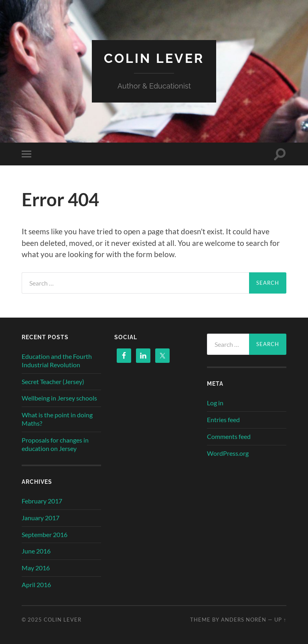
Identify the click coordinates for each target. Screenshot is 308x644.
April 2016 (36, 585)
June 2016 (36, 551)
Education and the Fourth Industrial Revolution (57, 360)
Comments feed (229, 436)
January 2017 (41, 518)
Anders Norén (244, 620)
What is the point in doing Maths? (57, 419)
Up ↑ (280, 620)
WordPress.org (228, 453)
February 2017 (42, 501)
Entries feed (223, 420)
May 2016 (36, 568)
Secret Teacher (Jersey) (53, 381)
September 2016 (45, 534)
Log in (215, 403)
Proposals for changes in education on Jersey (55, 444)
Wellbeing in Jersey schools (59, 398)
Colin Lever (154, 58)
